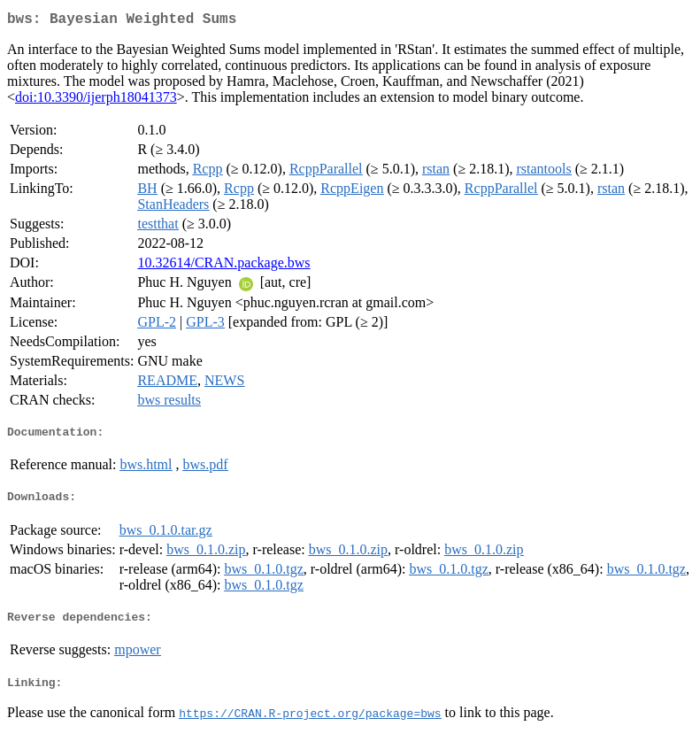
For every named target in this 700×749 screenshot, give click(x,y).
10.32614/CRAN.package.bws (223, 266)
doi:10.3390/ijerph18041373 (96, 100)
